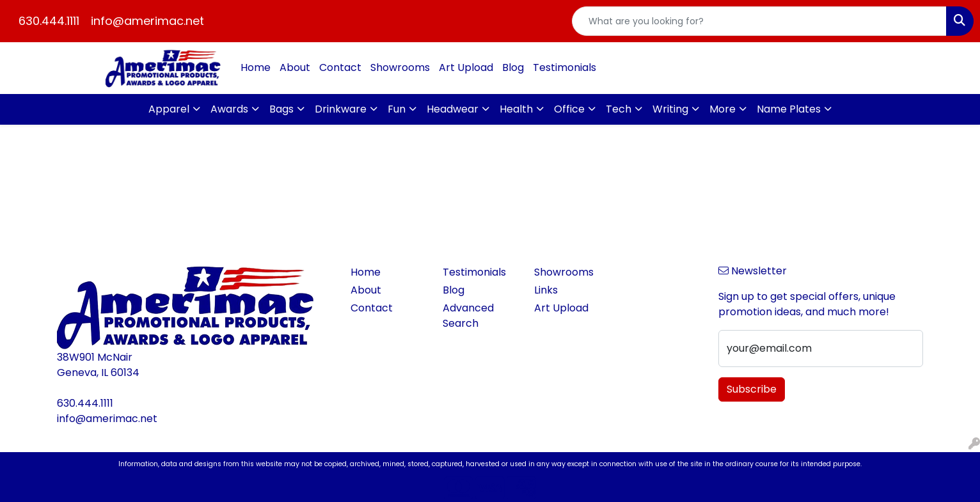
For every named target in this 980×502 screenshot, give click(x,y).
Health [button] (516, 109)
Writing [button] (670, 109)
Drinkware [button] (341, 109)
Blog (513, 67)
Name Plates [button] (789, 109)
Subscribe (752, 389)
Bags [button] (281, 109)
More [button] (723, 109)
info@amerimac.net (147, 21)
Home (256, 67)
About (295, 67)
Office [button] (569, 109)
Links (546, 290)
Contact (340, 67)
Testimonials (565, 67)
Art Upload (466, 67)
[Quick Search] (759, 21)
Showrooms (400, 67)
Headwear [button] (453, 109)
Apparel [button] (169, 109)
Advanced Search (468, 316)
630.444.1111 (49, 21)
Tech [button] (619, 109)
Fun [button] (397, 109)
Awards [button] (229, 109)
